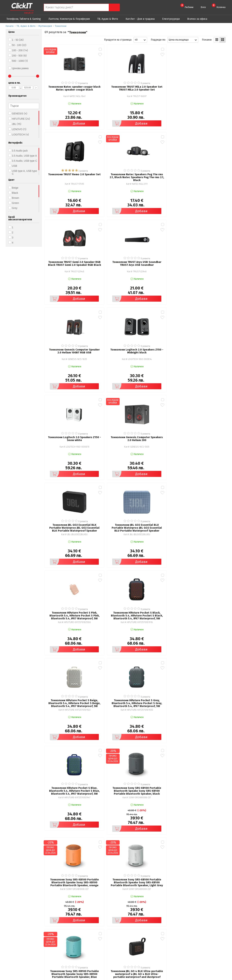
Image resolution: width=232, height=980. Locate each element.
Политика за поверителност (81, 936)
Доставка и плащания (135, 936)
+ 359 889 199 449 (208, 936)
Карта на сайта (72, 946)
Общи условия (72, 931)
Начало (10, 26)
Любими (187, 6)
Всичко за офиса (197, 19)
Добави (63, 114)
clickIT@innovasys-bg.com (212, 932)
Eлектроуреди (171, 19)
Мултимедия (45, 26)
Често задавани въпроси (78, 941)
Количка (219, 6)
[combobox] (140, 40)
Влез (203, 7)
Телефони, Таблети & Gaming (24, 19)
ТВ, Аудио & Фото (108, 19)
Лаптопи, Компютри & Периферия (69, 19)
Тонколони (61, 26)
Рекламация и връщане (137, 931)
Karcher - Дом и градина (140, 19)
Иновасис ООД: (97, 977)
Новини (127, 941)
